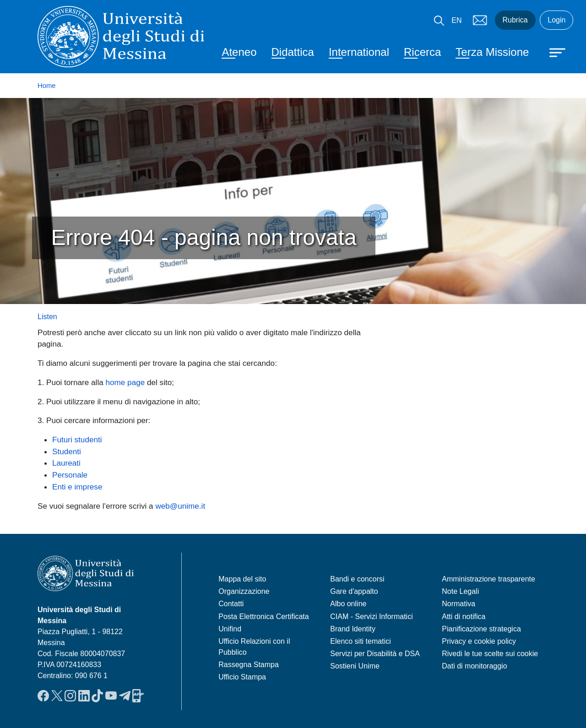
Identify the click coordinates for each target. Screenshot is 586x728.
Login (556, 20)
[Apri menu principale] (553, 52)
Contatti (231, 604)
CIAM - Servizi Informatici (371, 617)
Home (47, 86)
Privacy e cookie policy (479, 641)
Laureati (66, 463)
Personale (70, 475)
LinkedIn (84, 695)
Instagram (70, 695)
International (359, 52)
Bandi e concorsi (357, 579)
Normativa (458, 604)
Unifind (230, 629)
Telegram (125, 695)
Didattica (293, 52)
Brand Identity (353, 629)
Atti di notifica (464, 617)
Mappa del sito (242, 579)
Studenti (67, 451)
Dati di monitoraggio (474, 666)
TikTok (97, 695)
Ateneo (239, 52)
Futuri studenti (77, 440)
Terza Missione (492, 52)
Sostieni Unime (355, 666)
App (138, 695)
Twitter (57, 695)
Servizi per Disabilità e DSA (375, 654)
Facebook (43, 695)
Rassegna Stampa (249, 665)
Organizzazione (244, 591)
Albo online (348, 604)
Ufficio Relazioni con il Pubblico (254, 647)
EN (456, 20)
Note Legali (460, 591)
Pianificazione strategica (481, 629)
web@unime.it (180, 506)
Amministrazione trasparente (488, 579)
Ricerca (422, 52)
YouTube (111, 695)
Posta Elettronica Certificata (263, 617)
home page (125, 382)
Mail (480, 20)
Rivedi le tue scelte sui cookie (490, 654)
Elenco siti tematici (361, 641)
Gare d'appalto (354, 591)
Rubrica (515, 20)
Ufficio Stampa (242, 677)
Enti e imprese (77, 487)
